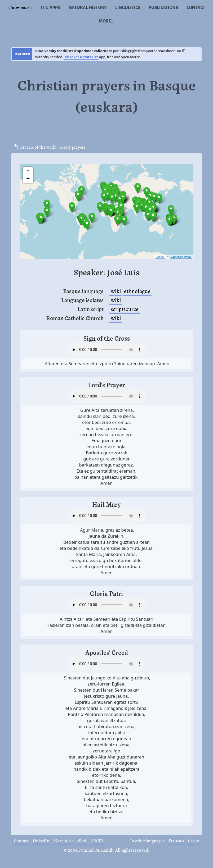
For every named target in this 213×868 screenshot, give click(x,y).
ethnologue (137, 291)
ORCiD (97, 841)
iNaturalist (63, 841)
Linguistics (128, 8)
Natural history (88, 8)
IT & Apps (50, 8)
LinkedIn (41, 841)
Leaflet (160, 257)
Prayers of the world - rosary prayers (53, 147)
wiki (116, 291)
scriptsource (125, 309)
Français (176, 841)
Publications (163, 8)
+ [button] (28, 171)
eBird (82, 841)
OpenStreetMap (181, 257)
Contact (196, 8)
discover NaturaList (81, 57)
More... (106, 21)
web (20, 8)
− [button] (28, 179)
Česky (194, 841)
